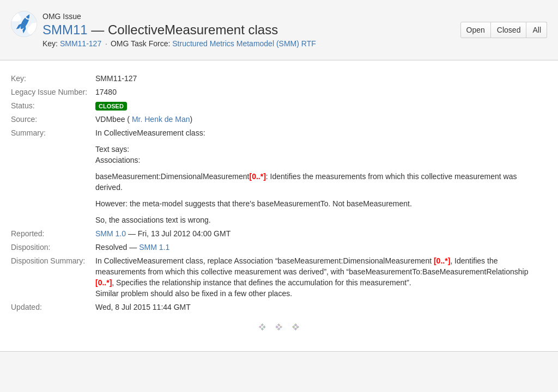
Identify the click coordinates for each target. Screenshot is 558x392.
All (537, 30)
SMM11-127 (81, 44)
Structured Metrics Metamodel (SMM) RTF (244, 44)
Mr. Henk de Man (161, 119)
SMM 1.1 (154, 247)
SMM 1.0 (111, 234)
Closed (509, 30)
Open (476, 30)
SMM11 (65, 30)
